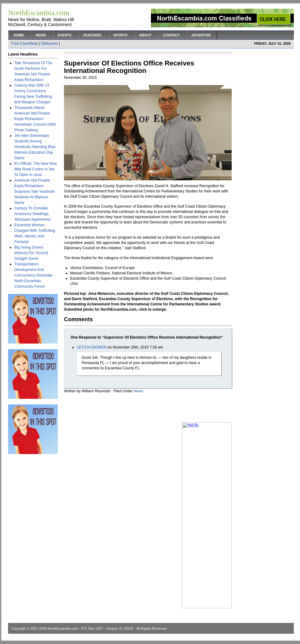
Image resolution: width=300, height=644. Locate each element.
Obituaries (50, 43)
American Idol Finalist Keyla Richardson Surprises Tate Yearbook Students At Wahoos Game (34, 191)
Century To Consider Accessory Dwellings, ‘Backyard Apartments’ (33, 214)
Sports (120, 35)
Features (92, 35)
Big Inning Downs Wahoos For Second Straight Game (31, 253)
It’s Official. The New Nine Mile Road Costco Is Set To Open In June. (36, 169)
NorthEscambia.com (63, 628)
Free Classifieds (25, 43)
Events (65, 35)
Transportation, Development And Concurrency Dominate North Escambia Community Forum (33, 275)
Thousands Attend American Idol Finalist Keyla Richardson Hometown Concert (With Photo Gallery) (35, 119)
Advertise (201, 35)
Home (19, 35)
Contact (171, 35)
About (145, 35)
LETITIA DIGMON (92, 347)
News (41, 35)
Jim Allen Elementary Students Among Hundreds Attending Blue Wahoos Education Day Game (35, 147)
